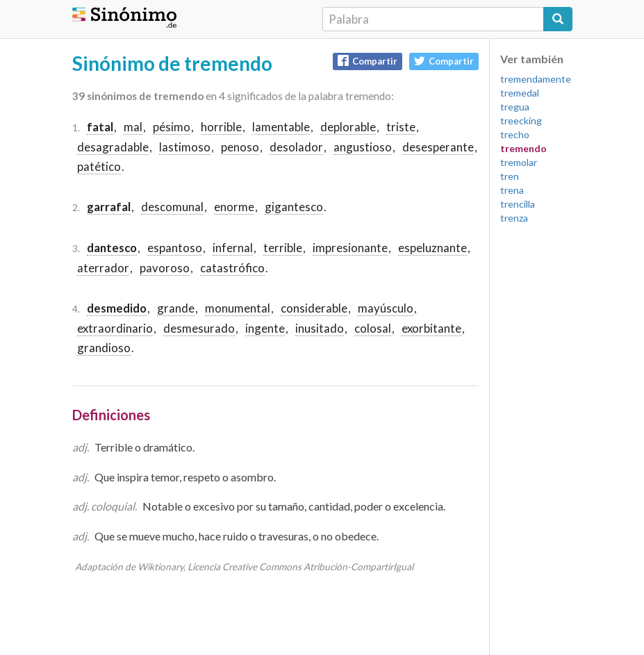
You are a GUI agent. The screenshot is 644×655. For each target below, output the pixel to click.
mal (133, 127)
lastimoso (185, 147)
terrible (283, 248)
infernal (233, 248)
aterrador (103, 268)
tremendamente (536, 79)
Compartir (368, 61)
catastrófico (232, 268)
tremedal (520, 93)
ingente (265, 328)
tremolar (519, 162)
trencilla (518, 204)
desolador (296, 147)
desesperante (438, 147)
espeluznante (432, 248)
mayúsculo (386, 308)
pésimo (172, 127)
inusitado (320, 328)
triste (401, 127)
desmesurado (199, 328)
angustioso (363, 147)
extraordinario (115, 328)
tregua (515, 107)
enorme (234, 207)
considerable (314, 308)
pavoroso (165, 268)
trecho (515, 134)
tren (510, 176)
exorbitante (431, 328)
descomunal (172, 207)
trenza (514, 218)
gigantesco (294, 207)
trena (512, 190)
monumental (238, 308)
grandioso (104, 348)
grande (176, 308)
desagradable (113, 147)
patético (99, 166)
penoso (240, 147)
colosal (373, 328)
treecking (521, 121)
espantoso (175, 248)
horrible (221, 127)
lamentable (281, 127)
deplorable (348, 127)
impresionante (350, 248)
